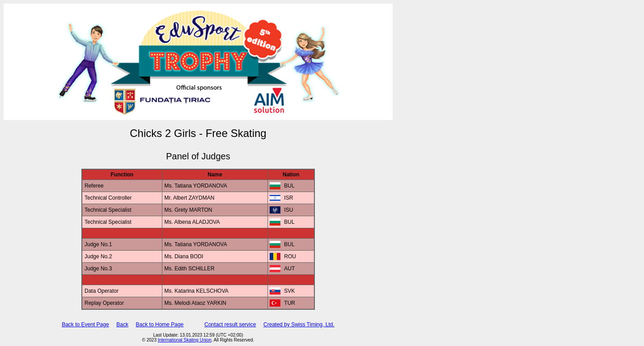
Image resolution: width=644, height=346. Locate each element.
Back (122, 325)
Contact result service (230, 325)
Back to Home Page (160, 325)
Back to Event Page (85, 325)
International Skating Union (185, 340)
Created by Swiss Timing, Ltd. (299, 325)
